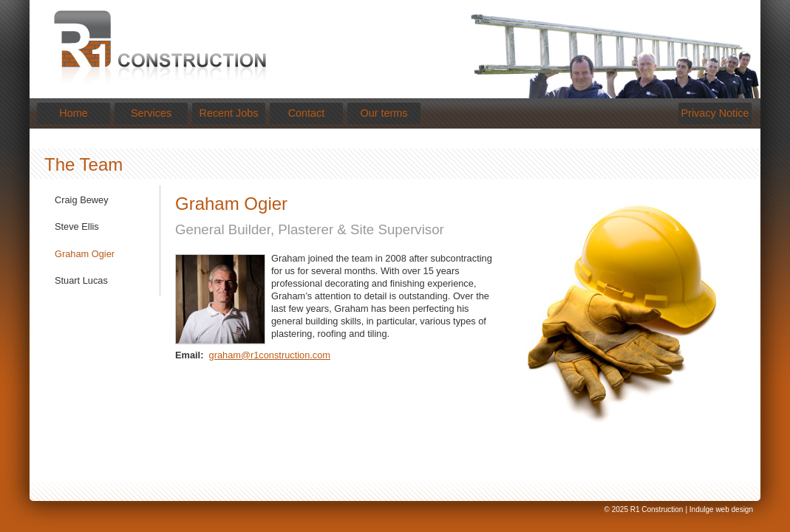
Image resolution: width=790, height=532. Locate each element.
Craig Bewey (82, 200)
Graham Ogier (85, 254)
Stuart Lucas (81, 280)
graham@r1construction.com (270, 355)
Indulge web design (721, 509)
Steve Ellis (77, 226)
